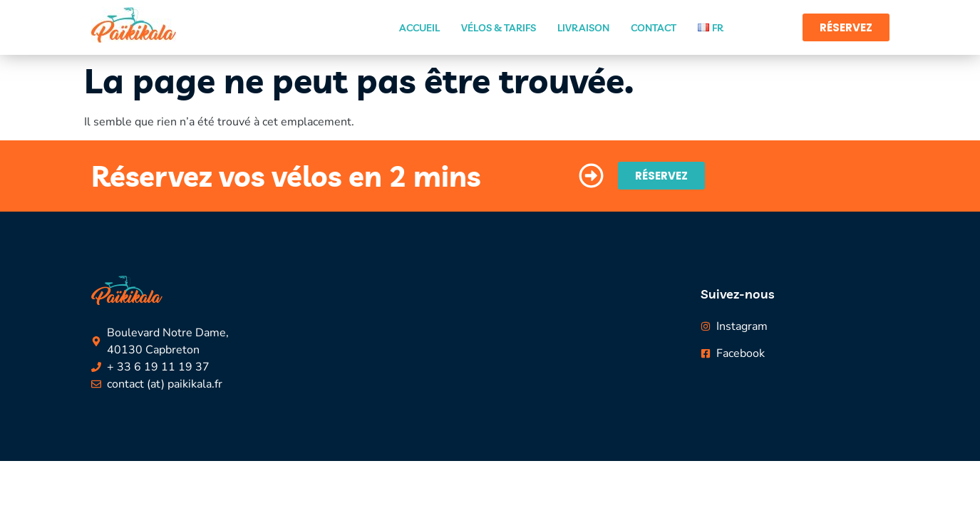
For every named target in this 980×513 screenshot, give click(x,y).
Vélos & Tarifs (499, 28)
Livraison (583, 28)
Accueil (419, 28)
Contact (654, 28)
